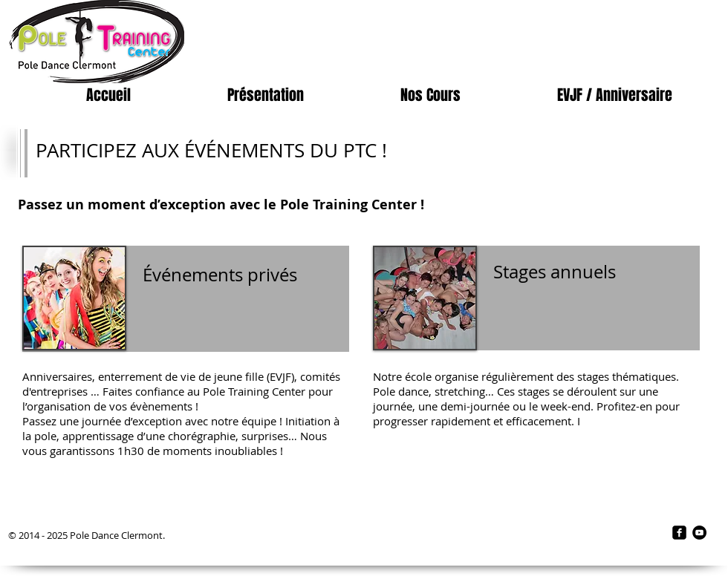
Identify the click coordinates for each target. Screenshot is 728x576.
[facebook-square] (679, 533)
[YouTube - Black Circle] (699, 533)
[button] (266, 95)
